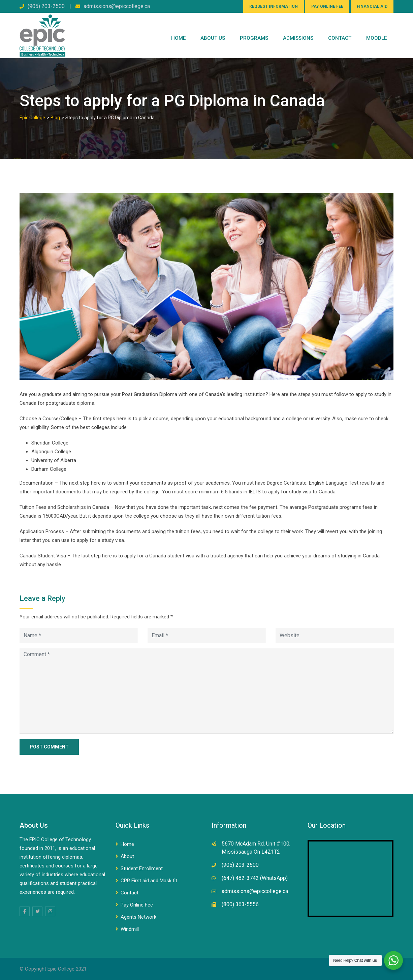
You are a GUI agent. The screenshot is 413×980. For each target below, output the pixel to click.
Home (178, 38)
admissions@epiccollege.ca (117, 6)
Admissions (298, 38)
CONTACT (340, 38)
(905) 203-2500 (46, 6)
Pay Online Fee (137, 905)
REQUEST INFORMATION (274, 6)
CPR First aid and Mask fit (149, 881)
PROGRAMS (254, 38)
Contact (130, 893)
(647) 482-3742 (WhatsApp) (255, 878)
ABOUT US (213, 38)
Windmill (130, 929)
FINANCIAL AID (372, 6)
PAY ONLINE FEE (327, 6)
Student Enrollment (142, 868)
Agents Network (138, 917)
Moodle (376, 38)
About (127, 856)
